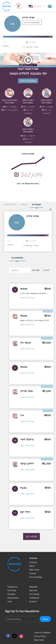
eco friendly (34, 594)
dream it (33, 601)
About (32, 566)
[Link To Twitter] (15, 636)
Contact (33, 573)
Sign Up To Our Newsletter (22, 611)
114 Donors (17, 258)
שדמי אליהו (29, 298)
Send (45, 619)
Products (33, 562)
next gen (33, 590)
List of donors (32, 22)
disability (11, 594)
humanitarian (13, 598)
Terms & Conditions (42, 633)
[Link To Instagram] (21, 636)
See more (31, 536)
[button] (50, 6)
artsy (10, 601)
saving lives (13, 587)
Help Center (34, 570)
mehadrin (33, 587)
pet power (12, 590)
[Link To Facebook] (8, 636)
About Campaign (28, 81)
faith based (34, 598)
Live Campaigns (36, 577)
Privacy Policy (40, 636)
